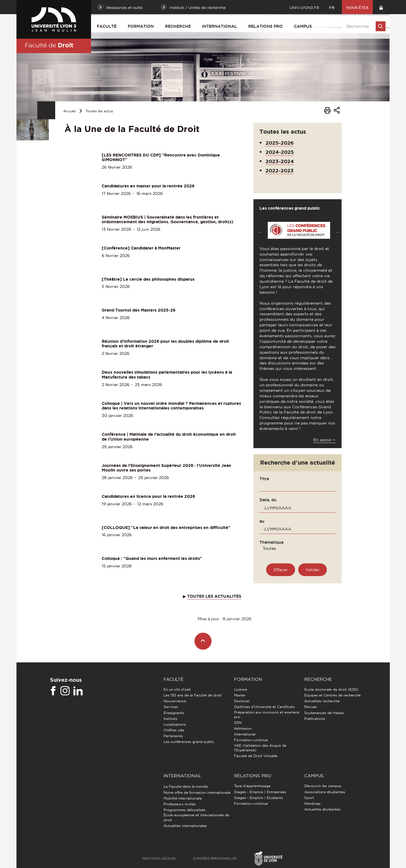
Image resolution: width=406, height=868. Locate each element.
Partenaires (173, 736)
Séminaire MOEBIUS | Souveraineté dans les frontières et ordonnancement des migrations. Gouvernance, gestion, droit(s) (167, 220)
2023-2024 (280, 161)
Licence (241, 689)
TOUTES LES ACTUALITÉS (214, 596)
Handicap (312, 803)
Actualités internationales (185, 826)
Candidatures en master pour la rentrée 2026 (148, 186)
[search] (363, 26)
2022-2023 (280, 171)
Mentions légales (159, 858)
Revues (310, 707)
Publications (315, 719)
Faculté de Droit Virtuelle (256, 756)
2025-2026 (280, 143)
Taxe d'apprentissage (252, 786)
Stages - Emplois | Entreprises (260, 792)
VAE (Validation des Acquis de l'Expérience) (260, 748)
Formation (141, 26)
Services (171, 707)
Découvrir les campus (323, 786)
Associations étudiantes (325, 792)
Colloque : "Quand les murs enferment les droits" (152, 558)
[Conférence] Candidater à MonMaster (141, 248)
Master (240, 695)
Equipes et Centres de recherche (332, 695)
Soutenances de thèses (324, 713)
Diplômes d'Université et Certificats (264, 707)
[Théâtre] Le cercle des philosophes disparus (148, 279)
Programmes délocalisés (185, 810)
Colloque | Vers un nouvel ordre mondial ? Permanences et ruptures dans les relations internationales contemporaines (171, 406)
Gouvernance (175, 701)
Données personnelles (215, 858)
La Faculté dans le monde (186, 786)
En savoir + (324, 440)
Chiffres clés (174, 730)
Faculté (107, 26)
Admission (243, 728)
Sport (309, 798)
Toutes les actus (99, 111)
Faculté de (49, 45)
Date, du (268, 500)
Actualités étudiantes (322, 809)
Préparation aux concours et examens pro (267, 715)
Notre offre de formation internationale (197, 792)
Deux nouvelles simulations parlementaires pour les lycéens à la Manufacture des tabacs (167, 375)
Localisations (175, 724)
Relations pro (265, 26)
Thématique (271, 542)
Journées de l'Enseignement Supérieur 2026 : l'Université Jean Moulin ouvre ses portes (166, 468)
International (219, 26)
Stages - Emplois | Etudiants (258, 798)
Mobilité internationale (183, 798)
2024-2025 (280, 152)
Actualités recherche (322, 701)
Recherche (178, 26)
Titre (264, 479)
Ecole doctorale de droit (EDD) (331, 689)
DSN (238, 723)
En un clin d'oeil (177, 689)
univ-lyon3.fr (304, 8)
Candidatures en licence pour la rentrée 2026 (148, 496)
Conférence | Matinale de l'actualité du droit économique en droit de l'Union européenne (169, 437)
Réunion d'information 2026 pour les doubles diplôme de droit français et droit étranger (165, 344)
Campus (303, 26)
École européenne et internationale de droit (196, 817)
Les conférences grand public (189, 742)
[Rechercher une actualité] (313, 570)
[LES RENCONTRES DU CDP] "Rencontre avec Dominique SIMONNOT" (161, 158)
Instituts (170, 719)
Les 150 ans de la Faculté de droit (193, 695)
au (262, 521)
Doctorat (242, 701)
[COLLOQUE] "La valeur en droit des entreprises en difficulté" (166, 528)
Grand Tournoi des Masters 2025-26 (139, 310)
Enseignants (174, 713)
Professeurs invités (180, 804)
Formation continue (251, 740)
